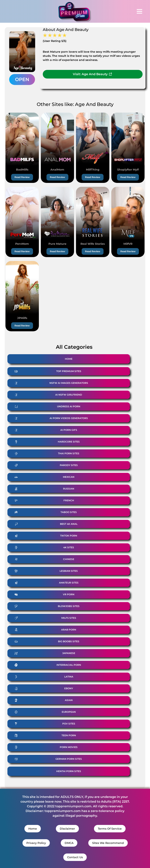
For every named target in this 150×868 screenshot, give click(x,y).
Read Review (22, 177)
